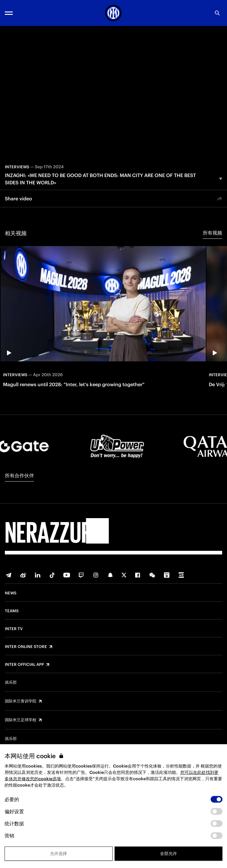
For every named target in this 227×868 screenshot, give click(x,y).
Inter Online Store (26, 647)
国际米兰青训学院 (21, 701)
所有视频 (212, 233)
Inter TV (14, 629)
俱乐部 (11, 682)
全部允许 (169, 853)
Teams (12, 611)
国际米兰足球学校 (21, 720)
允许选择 (58, 853)
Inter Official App (24, 665)
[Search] (217, 13)
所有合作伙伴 (19, 475)
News (11, 593)
